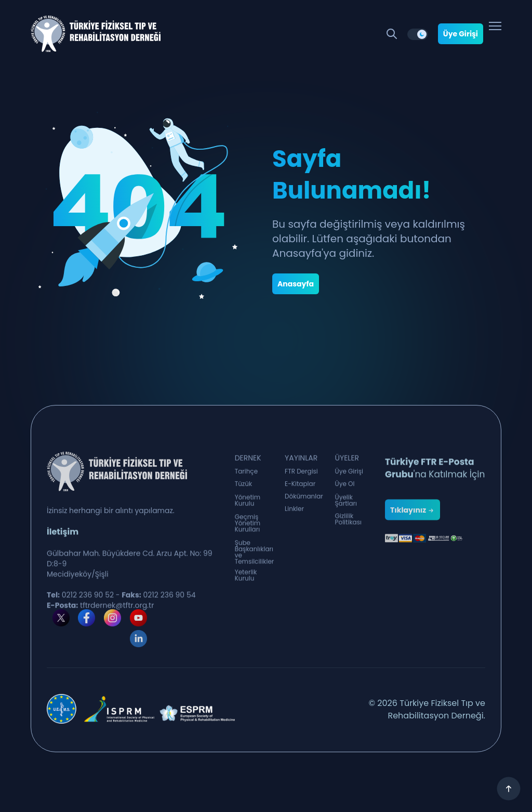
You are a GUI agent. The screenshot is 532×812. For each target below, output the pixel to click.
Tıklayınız (413, 548)
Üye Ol (345, 489)
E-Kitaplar (300, 489)
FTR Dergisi (301, 476)
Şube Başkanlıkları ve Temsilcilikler (255, 573)
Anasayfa (296, 284)
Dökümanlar (304, 501)
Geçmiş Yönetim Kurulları (248, 539)
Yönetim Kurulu (248, 510)
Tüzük (244, 489)
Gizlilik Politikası (348, 529)
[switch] (418, 34)
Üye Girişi (461, 34)
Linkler (294, 514)
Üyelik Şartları (346, 510)
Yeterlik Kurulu (246, 585)
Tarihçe (246, 476)
